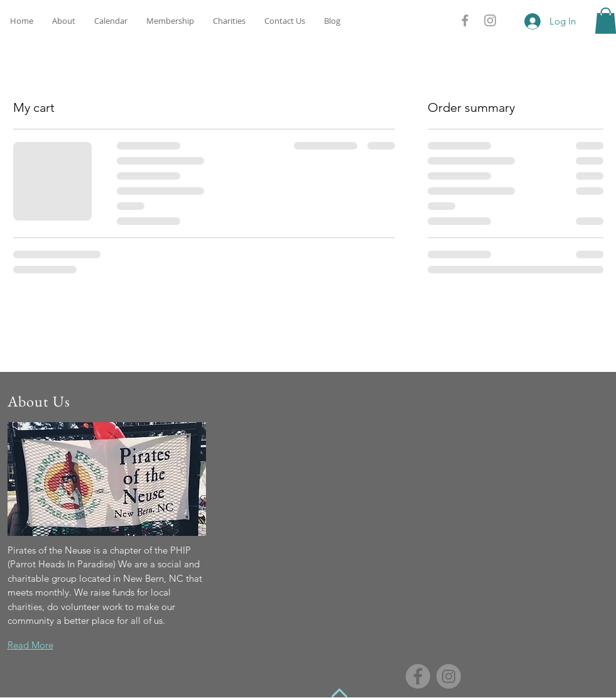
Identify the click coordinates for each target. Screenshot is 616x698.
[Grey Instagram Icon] (490, 20)
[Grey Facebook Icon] (465, 20)
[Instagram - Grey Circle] (449, 676)
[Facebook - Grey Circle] (418, 676)
